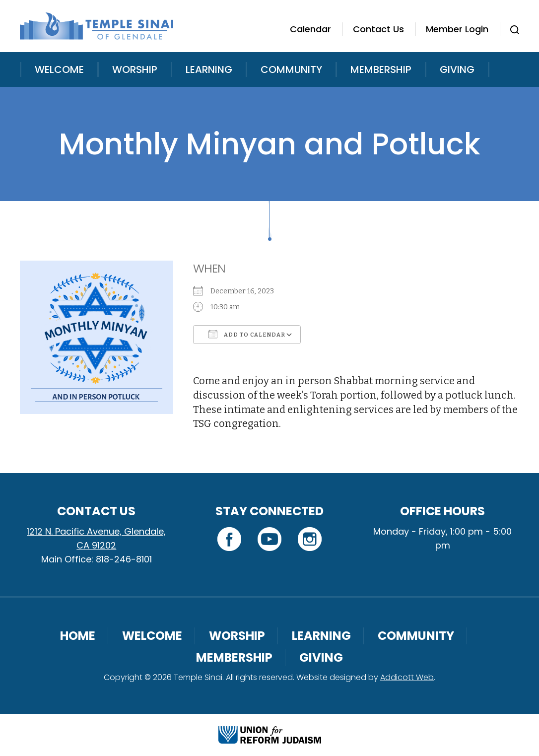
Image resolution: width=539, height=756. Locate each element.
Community (291, 69)
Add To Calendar (247, 334)
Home (78, 636)
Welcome (59, 69)
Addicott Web (407, 677)
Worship (135, 69)
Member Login (457, 29)
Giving (457, 69)
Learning (209, 69)
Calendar (310, 29)
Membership (381, 69)
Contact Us (378, 29)
